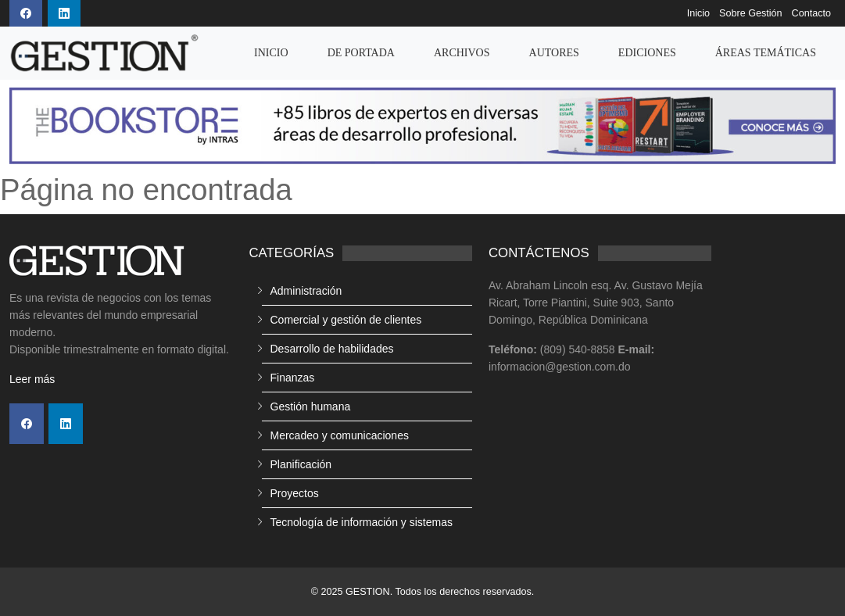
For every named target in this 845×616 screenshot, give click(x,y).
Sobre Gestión (751, 13)
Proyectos (295, 493)
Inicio (698, 13)
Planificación (301, 464)
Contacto (811, 13)
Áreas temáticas (766, 53)
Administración (306, 291)
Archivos (462, 53)
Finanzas (293, 378)
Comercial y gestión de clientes (346, 320)
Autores (554, 53)
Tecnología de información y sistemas (362, 522)
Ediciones (647, 53)
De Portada (361, 53)
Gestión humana (311, 406)
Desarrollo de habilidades (332, 349)
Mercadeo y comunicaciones (340, 435)
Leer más (32, 379)
